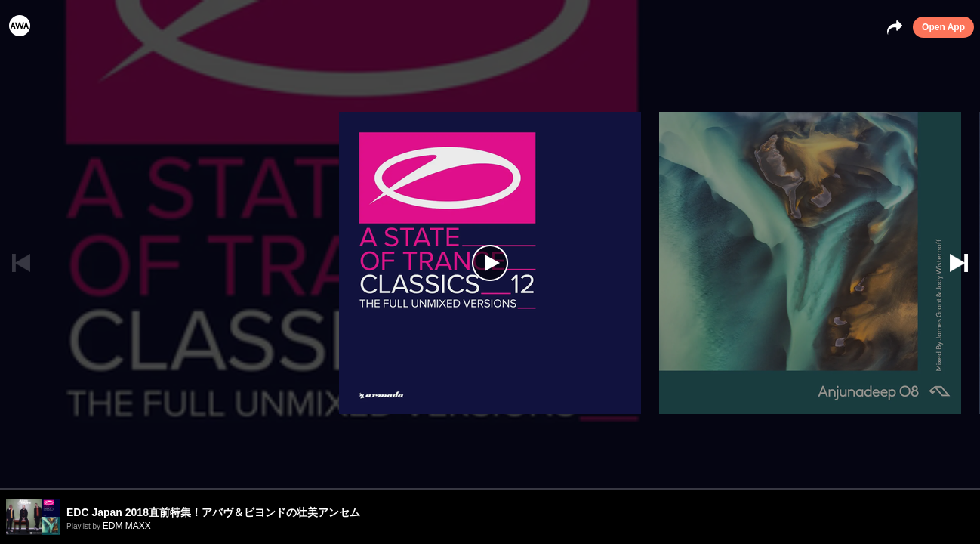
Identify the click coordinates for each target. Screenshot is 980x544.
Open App (943, 27)
